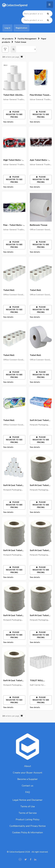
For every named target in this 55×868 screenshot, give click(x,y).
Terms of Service (28, 813)
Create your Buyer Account (28, 773)
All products (8, 39)
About (28, 766)
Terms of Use (28, 806)
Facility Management (27, 39)
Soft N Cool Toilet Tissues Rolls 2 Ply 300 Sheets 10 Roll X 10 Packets (41, 551)
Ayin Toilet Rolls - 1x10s (39, 160)
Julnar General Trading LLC (14, 100)
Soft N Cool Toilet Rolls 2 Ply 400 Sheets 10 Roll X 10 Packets (13, 681)
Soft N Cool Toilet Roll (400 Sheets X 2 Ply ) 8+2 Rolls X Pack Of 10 (40, 420)
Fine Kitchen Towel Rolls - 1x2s (40, 95)
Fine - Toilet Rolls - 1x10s (13, 225)
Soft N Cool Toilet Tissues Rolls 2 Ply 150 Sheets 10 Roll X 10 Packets (14, 616)
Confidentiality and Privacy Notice (28, 826)
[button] (22, 57)
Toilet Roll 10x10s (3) (13, 95)
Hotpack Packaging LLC (39, 425)
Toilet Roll (9, 290)
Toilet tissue (20, 42)
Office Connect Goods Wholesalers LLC (40, 230)
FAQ (28, 792)
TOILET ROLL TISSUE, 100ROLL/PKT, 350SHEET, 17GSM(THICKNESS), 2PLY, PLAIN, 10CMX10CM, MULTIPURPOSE (41, 681)
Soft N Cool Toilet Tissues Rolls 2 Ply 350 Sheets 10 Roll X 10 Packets (14, 551)
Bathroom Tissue (39, 225)
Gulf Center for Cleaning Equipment (39, 685)
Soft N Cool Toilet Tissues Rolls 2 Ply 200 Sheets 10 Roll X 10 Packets (41, 616)
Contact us (28, 786)
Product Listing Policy (28, 819)
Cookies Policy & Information (28, 832)
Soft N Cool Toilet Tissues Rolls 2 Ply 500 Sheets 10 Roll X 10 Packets (41, 485)
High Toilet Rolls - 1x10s (13, 160)
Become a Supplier (28, 779)
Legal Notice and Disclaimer (28, 800)
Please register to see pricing (14, 114)
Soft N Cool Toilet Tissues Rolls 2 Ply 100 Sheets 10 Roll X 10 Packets (14, 485)
